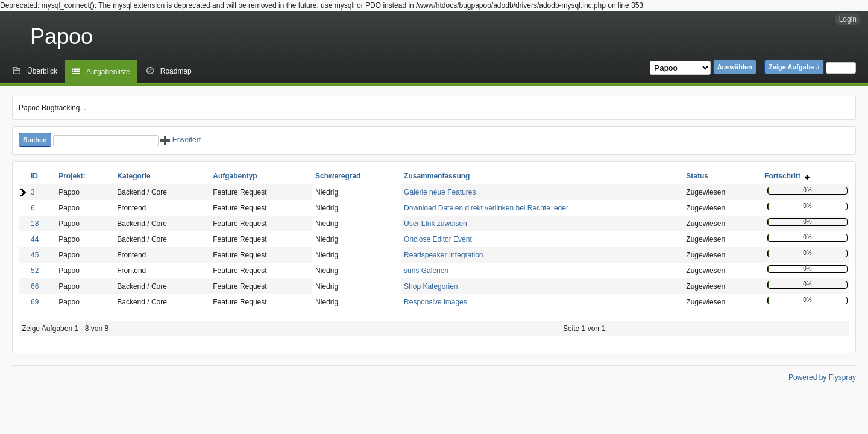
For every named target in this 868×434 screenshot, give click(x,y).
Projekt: (72, 176)
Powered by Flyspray (822, 377)
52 (35, 271)
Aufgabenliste (108, 72)
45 (35, 255)
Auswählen (735, 67)
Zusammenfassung (437, 176)
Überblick (42, 71)
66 (35, 286)
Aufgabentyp (235, 176)
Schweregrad (338, 176)
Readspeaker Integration (443, 255)
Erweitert (181, 140)
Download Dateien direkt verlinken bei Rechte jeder (486, 208)
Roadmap (176, 71)
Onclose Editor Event (438, 239)
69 (35, 302)
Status (697, 176)
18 (35, 224)
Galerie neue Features (440, 192)
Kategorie (134, 176)
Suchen (35, 140)
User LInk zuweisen (436, 224)
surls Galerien (426, 271)
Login (848, 19)
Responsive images (436, 302)
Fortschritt (787, 176)
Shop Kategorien (431, 286)
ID (34, 176)
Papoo (61, 36)
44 (35, 239)
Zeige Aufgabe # (794, 67)
